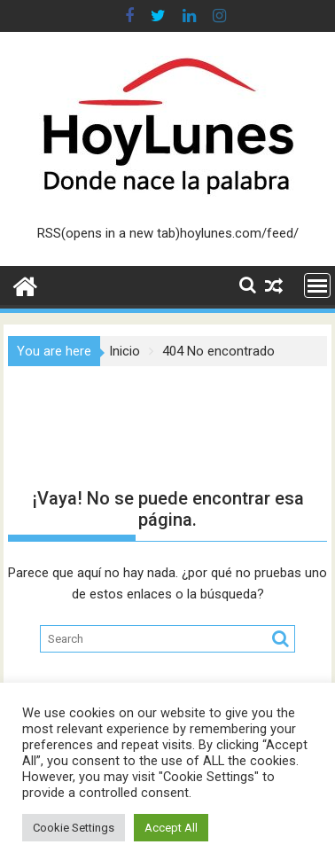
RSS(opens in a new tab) (109, 233)
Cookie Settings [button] (74, 828)
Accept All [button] (171, 828)
